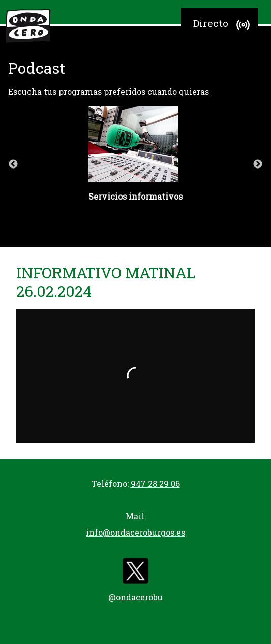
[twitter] (136, 573)
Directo (223, 25)
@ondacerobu (135, 597)
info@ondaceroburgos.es (135, 532)
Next (258, 164)
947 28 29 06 (155, 483)
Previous (13, 164)
